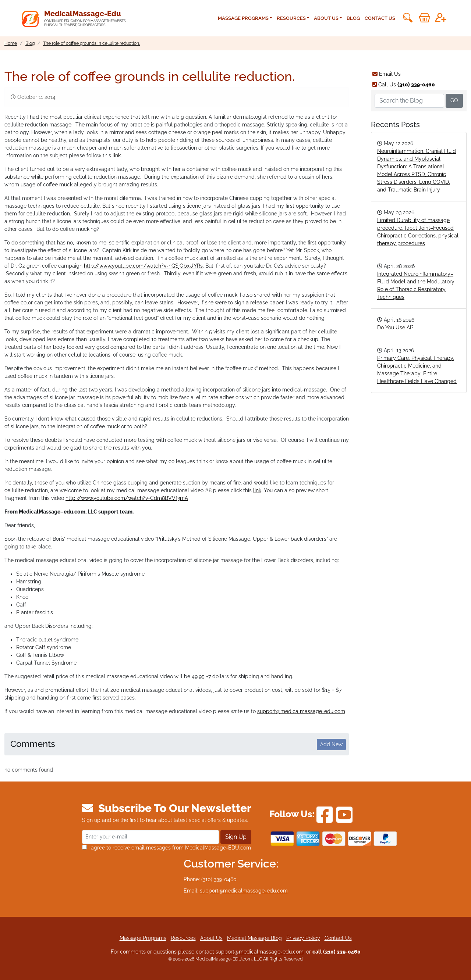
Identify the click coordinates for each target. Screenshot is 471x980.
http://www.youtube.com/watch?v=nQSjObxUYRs (143, 266)
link (117, 155)
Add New (331, 744)
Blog (353, 18)
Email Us (387, 74)
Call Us (404, 85)
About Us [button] (326, 18)
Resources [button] (291, 18)
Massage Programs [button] (243, 18)
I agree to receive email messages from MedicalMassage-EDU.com (167, 848)
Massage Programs (143, 938)
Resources (183, 938)
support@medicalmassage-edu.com (301, 711)
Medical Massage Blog (254, 938)
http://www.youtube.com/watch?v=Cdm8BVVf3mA (127, 498)
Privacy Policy (303, 938)
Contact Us (380, 18)
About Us (211, 938)
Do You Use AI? (395, 328)
